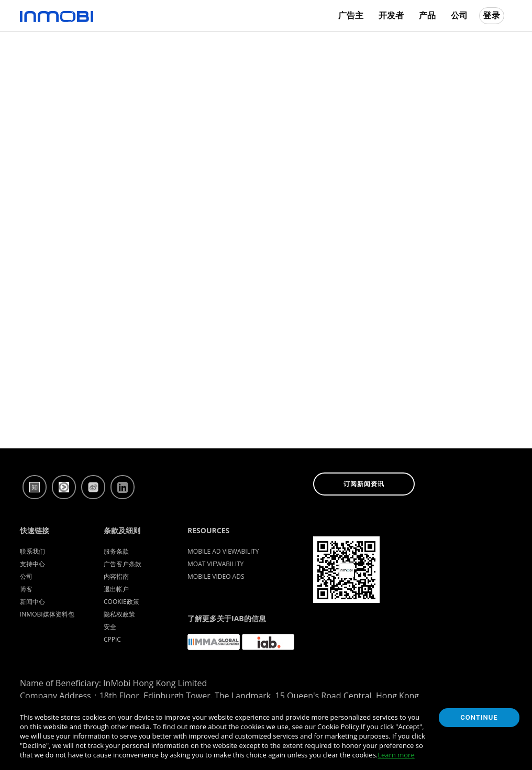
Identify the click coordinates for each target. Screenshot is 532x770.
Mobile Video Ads (216, 576)
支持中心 (32, 564)
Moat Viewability (215, 564)
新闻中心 (32, 602)
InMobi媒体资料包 (47, 614)
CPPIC (112, 639)
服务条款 (116, 551)
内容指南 (116, 576)
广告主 (351, 15)
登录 (492, 15)
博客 (26, 589)
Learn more (396, 755)
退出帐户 (116, 589)
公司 (459, 15)
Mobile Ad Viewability (223, 551)
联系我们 (32, 551)
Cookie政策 (121, 602)
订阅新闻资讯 (364, 484)
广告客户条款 (123, 564)
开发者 (391, 15)
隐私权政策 (119, 614)
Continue (479, 717)
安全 (110, 627)
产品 (427, 15)
